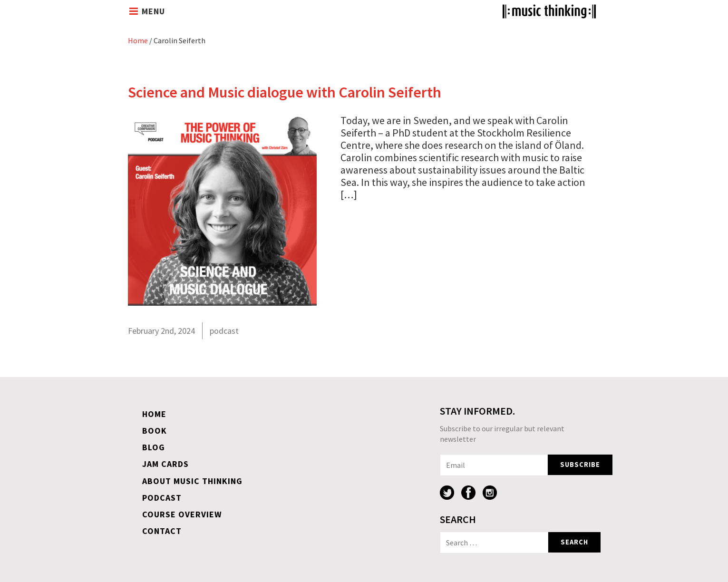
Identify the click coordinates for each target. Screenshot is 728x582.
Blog (154, 447)
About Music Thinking (192, 481)
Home (138, 40)
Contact (162, 531)
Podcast (162, 498)
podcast (224, 331)
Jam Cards (165, 464)
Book (155, 431)
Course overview (182, 514)
